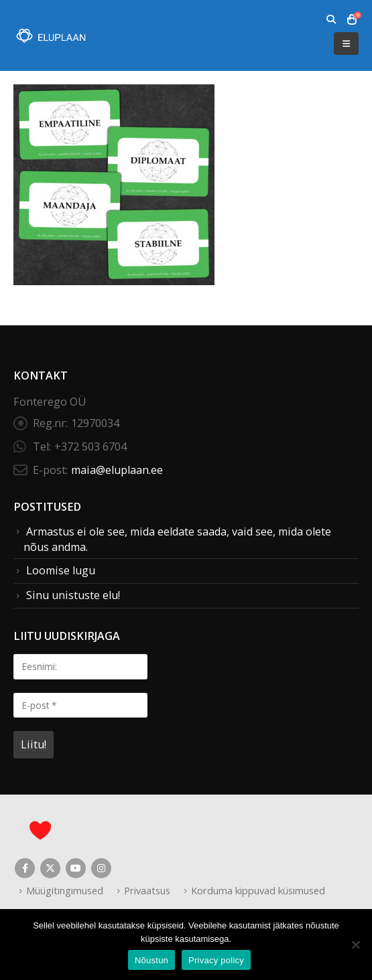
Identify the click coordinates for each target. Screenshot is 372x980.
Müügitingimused (65, 890)
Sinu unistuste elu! (73, 595)
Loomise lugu (61, 570)
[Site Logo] (50, 36)
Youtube (76, 868)
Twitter (50, 868)
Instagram (101, 868)
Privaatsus (147, 890)
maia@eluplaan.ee (117, 470)
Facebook (25, 868)
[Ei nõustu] (355, 945)
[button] (331, 19)
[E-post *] (80, 705)
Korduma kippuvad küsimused (258, 890)
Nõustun (151, 960)
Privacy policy (216, 960)
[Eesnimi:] (80, 666)
